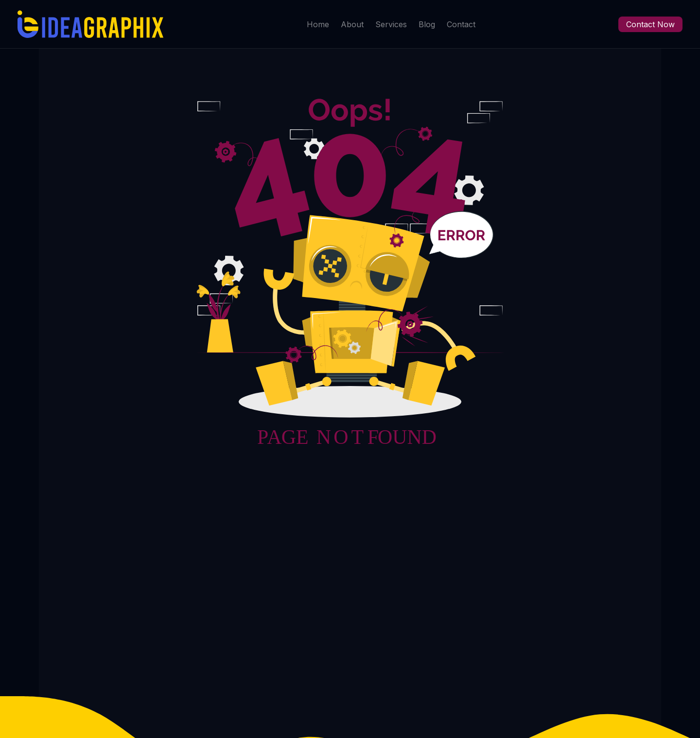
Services (391, 24)
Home (318, 24)
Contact (461, 24)
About (352, 24)
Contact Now (650, 24)
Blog (427, 24)
